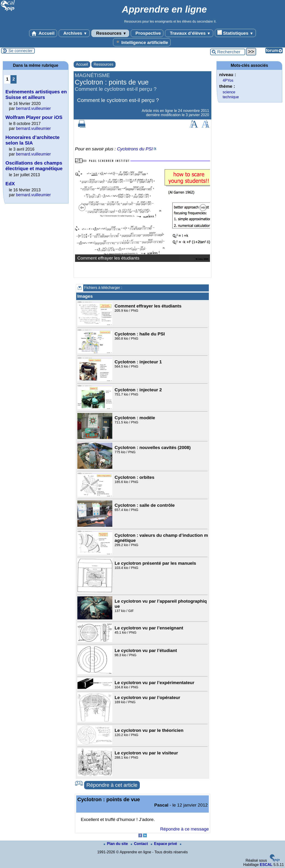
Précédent (82, 208)
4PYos (228, 80)
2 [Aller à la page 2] (14, 79)
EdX (10, 184)
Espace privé (164, 844)
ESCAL (266, 865)
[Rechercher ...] (228, 52)
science (229, 92)
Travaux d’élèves (189, 33)
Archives (74, 33)
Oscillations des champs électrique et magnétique (34, 166)
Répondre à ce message (184, 829)
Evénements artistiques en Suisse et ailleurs (36, 94)
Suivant (203, 208)
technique (231, 97)
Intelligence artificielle (142, 42)
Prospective (147, 33)
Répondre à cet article (112, 785)
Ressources (110, 33)
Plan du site (116, 844)
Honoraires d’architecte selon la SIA (32, 140)
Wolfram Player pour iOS (34, 117)
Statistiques (235, 33)
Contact (140, 844)
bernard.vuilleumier (34, 108)
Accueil (43, 33)
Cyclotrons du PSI (135, 149)
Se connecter (21, 51)
